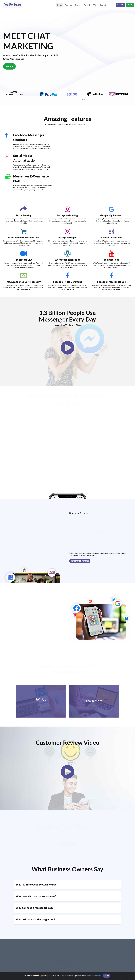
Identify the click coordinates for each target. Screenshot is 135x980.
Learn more (97, 976)
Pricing (78, 5)
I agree (107, 976)
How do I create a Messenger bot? (35, 917)
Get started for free (80, 559)
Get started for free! (67, 959)
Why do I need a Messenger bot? (34, 906)
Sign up (120, 5)
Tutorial (87, 5)
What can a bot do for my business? (36, 894)
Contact (103, 5)
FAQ (95, 5)
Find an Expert (67, 842)
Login (130, 5)
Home (60, 5)
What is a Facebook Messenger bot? (37, 882)
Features (68, 5)
